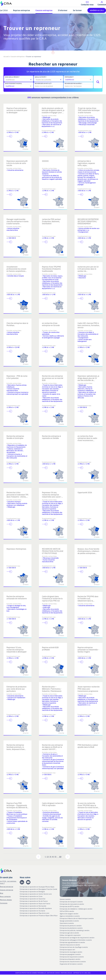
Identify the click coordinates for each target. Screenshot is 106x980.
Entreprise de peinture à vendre (71, 926)
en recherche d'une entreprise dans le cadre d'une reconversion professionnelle (87, 439)
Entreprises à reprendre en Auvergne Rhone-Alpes (37, 887)
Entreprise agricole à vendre (69, 933)
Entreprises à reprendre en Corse (31, 896)
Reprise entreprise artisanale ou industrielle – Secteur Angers (88, 650)
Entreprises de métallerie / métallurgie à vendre (76, 909)
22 (60, 857)
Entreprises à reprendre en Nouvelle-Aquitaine (36, 908)
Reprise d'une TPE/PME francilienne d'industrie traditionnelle (51, 269)
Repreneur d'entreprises (16, 549)
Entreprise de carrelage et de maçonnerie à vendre (77, 938)
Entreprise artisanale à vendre (70, 959)
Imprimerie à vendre (67, 923)
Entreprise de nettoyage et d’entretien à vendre (76, 940)
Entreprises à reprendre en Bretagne (32, 892)
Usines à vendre (65, 899)
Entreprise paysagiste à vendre (70, 954)
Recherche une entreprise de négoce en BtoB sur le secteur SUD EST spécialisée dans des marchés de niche (52, 749)
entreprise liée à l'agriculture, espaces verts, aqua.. (86, 163)
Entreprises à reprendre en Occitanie (33, 911)
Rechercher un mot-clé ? (43, 83)
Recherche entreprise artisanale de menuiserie (17, 597)
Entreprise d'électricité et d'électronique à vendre (77, 918)
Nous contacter (5, 896)
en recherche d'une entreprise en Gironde (51, 324)
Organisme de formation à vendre (71, 964)
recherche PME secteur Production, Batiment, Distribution (51, 221)
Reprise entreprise (22, 10)
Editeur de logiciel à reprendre (70, 935)
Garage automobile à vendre (69, 921)
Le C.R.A (4, 10)
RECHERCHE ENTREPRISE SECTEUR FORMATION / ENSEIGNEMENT (88, 221)
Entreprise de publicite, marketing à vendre (75, 930)
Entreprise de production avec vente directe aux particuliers (16, 689)
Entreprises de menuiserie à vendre (72, 904)
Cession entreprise (44, 10)
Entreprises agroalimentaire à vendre (72, 942)
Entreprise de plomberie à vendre (71, 928)
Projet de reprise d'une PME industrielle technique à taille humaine (89, 110)
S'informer (63, 10)
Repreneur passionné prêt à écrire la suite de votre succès (17, 163)
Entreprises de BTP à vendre (70, 906)
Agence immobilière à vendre (70, 916)
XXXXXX (45, 161)
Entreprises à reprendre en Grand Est (33, 899)
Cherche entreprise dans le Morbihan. (17, 324)
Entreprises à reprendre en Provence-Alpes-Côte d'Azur (39, 916)
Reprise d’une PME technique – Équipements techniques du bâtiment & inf (17, 806)
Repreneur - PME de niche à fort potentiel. (17, 377)
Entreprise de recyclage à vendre (71, 952)
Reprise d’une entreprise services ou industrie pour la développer (17, 110)
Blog (2, 893)
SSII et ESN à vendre (67, 911)
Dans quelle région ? (12, 77)
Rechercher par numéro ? (73, 83)
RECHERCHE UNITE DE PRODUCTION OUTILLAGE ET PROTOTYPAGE (53, 551)
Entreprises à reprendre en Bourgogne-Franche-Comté (39, 889)
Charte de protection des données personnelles (31, 973)
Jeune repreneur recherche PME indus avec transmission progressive (89, 689)
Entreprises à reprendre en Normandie (33, 906)
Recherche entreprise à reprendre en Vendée (51, 437)
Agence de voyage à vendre (69, 914)
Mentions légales (6, 900)
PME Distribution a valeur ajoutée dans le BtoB (88, 746)
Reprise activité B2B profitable (50, 648)
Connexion (4, 903)
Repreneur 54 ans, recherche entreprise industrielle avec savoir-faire (52, 496)
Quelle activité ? (41, 77)
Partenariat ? (69, 77)
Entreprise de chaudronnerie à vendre (73, 962)
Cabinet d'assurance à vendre (70, 945)
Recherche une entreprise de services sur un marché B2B (53, 378)
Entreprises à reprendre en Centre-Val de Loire (36, 894)
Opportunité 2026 (85, 492)
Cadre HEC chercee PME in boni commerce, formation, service (89, 325)
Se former (77, 10)
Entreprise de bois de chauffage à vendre (74, 947)
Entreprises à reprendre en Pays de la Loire (34, 913)
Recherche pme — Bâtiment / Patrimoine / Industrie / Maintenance (52, 689)
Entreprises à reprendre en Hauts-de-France (35, 904)
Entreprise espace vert (67, 950)
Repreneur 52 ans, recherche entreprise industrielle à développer (17, 650)
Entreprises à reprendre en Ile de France (34, 901)
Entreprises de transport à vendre (71, 902)
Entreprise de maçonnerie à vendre (72, 957)
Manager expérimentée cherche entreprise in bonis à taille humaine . (17, 221)
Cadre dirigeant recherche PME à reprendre (53, 804)
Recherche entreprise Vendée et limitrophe (15, 437)
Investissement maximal (13, 83)
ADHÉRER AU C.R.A (97, 10)
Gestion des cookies (54, 973)
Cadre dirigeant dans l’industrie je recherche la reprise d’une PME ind (52, 599)
